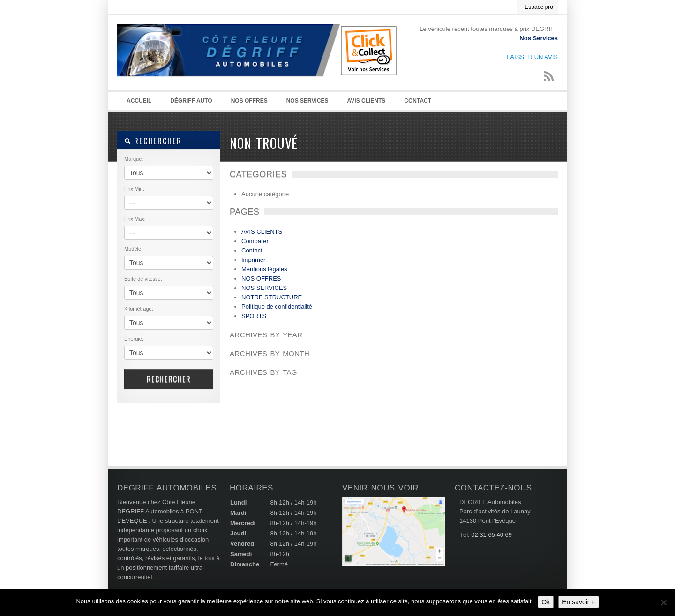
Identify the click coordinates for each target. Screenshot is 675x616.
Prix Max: (135, 219)
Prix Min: (134, 189)
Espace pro (539, 7)
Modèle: (133, 249)
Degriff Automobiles (258, 61)
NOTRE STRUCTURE (272, 297)
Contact (418, 101)
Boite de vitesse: (143, 279)
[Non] (663, 602)
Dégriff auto (191, 101)
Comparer (255, 241)
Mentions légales (264, 269)
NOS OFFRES (249, 101)
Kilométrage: (139, 309)
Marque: (134, 159)
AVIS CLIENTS (367, 101)
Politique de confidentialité (277, 307)
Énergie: (134, 339)
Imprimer (253, 260)
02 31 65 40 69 (491, 535)
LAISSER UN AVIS (532, 57)
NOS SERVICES (307, 101)
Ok (546, 602)
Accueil (139, 101)
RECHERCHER (153, 141)
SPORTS (254, 316)
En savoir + (578, 602)
